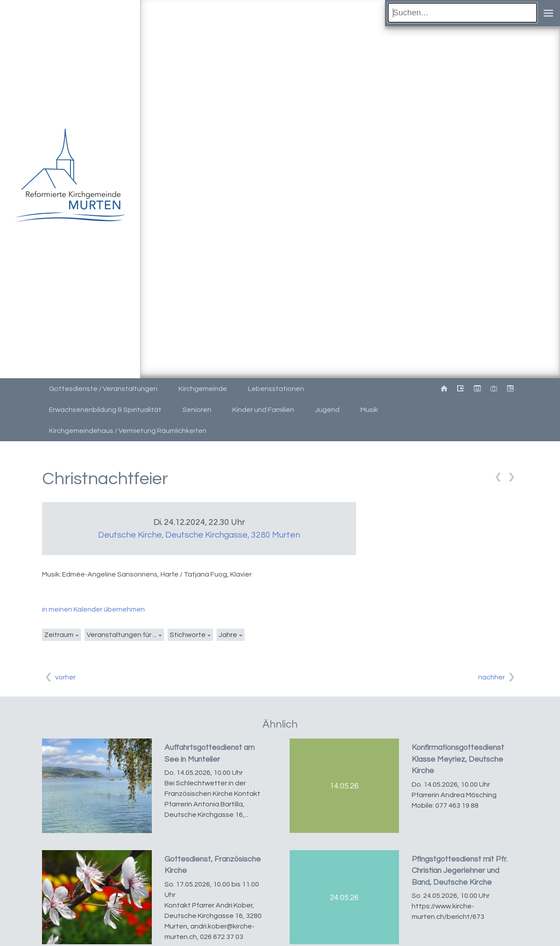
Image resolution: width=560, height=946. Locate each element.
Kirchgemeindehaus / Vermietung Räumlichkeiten (128, 431)
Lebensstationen (276, 389)
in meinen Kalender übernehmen (93, 609)
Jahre (228, 635)
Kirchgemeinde (203, 389)
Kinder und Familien (263, 410)
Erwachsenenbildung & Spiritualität (105, 410)
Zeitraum (59, 635)
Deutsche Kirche (199, 535)
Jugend (327, 410)
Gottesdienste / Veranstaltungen (103, 389)
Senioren (197, 410)
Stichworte (188, 635)
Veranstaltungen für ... (122, 635)
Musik (369, 410)
